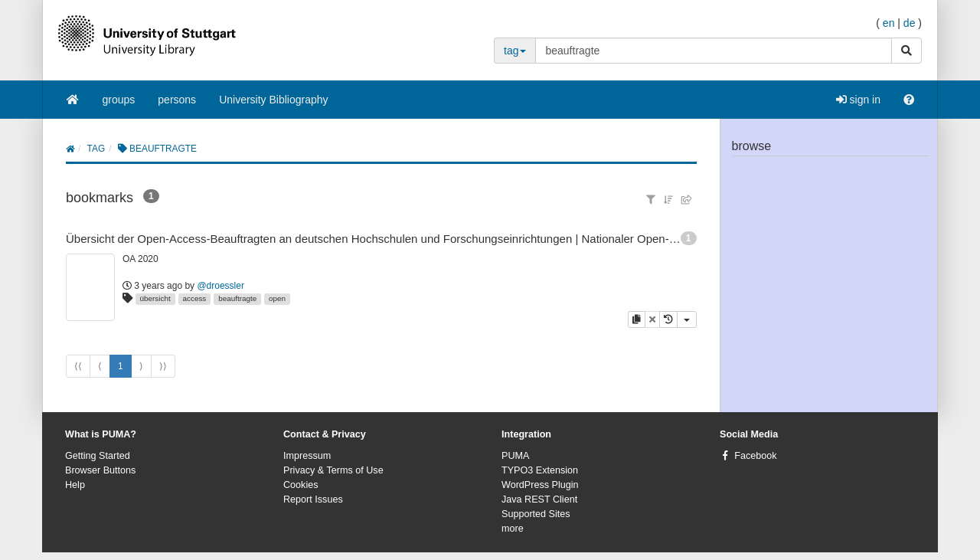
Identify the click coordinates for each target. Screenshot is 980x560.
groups (119, 100)
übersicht (155, 298)
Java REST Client (539, 499)
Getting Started (98, 456)
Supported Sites (536, 514)
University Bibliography (273, 100)
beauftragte (237, 298)
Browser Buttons (100, 470)
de (910, 23)
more (513, 529)
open (277, 298)
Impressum (307, 456)
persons (177, 100)
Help (75, 485)
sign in (858, 100)
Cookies (301, 485)
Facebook (755, 456)
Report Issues (313, 499)
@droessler (220, 286)
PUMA (515, 456)
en (889, 23)
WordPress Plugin (540, 485)
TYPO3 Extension (540, 470)
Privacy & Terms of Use (333, 470)
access (195, 298)
